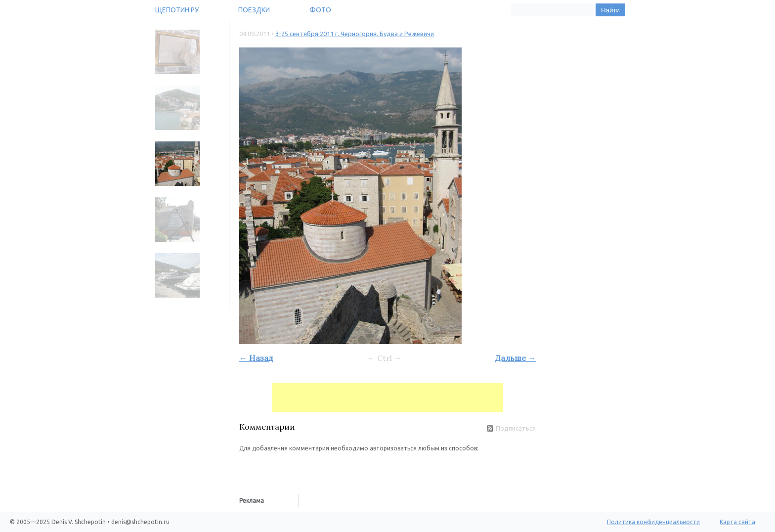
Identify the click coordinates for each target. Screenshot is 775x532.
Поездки (254, 10)
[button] (247, 468)
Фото (320, 10)
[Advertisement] (387, 398)
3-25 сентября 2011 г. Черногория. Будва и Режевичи (355, 34)
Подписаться (511, 428)
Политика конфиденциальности (653, 522)
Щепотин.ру (177, 10)
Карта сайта (737, 522)
